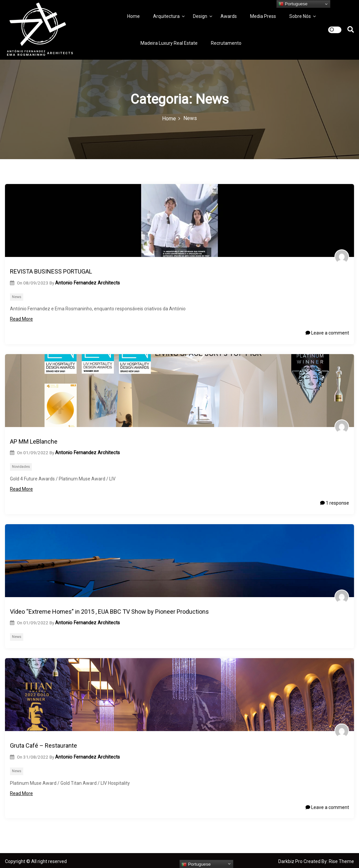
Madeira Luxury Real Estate (169, 43)
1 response (335, 503)
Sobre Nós (300, 16)
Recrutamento (226, 43)
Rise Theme (341, 861)
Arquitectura (166, 16)
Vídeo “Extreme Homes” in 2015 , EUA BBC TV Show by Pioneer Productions (109, 612)
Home (134, 16)
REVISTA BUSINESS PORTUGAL (51, 271)
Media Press (263, 16)
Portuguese (293, 4)
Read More (25, 319)
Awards (229, 16)
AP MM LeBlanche (34, 441)
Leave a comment (327, 333)
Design (200, 16)
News (17, 297)
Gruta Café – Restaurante (44, 745)
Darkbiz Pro (291, 861)
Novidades (21, 467)
